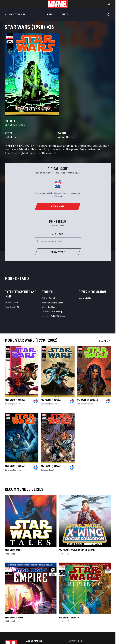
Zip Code (58, 234)
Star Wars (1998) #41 (51, 466)
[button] (5, 4)
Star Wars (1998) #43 (87, 400)
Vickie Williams (58, 316)
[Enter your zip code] (58, 241)
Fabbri (52, 470)
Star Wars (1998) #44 (51, 400)
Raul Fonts (53, 307)
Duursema (17, 404)
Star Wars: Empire (14, 618)
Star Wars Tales (13, 550)
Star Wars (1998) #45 (15, 400)
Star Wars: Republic (69, 618)
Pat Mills (10, 137)
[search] (109, 4)
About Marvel (34, 641)
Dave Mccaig (56, 312)
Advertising (76, 641)
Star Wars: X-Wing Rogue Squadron (77, 550)
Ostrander (9, 404)
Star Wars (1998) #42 (15, 466)
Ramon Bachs (65, 137)
